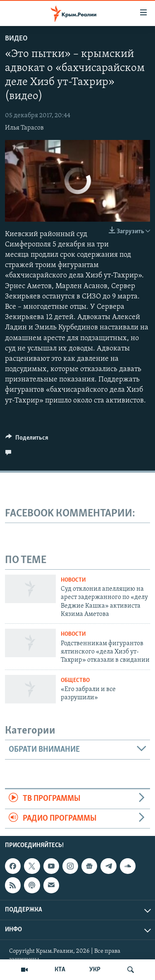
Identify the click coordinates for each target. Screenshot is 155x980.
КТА (60, 970)
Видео (16, 39)
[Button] (27, 440)
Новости (73, 580)
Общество (75, 681)
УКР (95, 970)
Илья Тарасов (24, 128)
